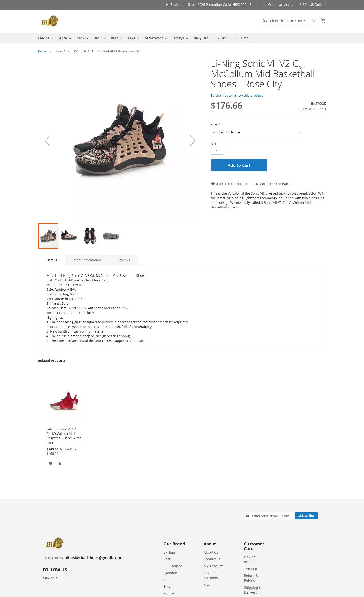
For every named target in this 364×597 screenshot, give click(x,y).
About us (211, 552)
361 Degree (173, 566)
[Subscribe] (306, 516)
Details (52, 260)
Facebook (50, 578)
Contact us (212, 559)
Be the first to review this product (237, 95)
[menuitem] (45, 38)
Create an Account (282, 5)
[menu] (182, 38)
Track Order (253, 569)
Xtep (167, 580)
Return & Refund (251, 578)
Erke (167, 586)
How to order (250, 559)
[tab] (52, 260)
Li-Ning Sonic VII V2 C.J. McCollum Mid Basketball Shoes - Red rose (64, 436)
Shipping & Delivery (253, 590)
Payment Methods (211, 575)
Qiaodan (170, 573)
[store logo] (51, 21)
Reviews (124, 260)
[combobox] (289, 21)
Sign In (255, 5)
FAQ (207, 584)
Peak (167, 559)
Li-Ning (169, 552)
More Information (87, 260)
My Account (213, 566)
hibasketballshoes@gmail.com (93, 558)
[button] (314, 5)
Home (42, 51)
